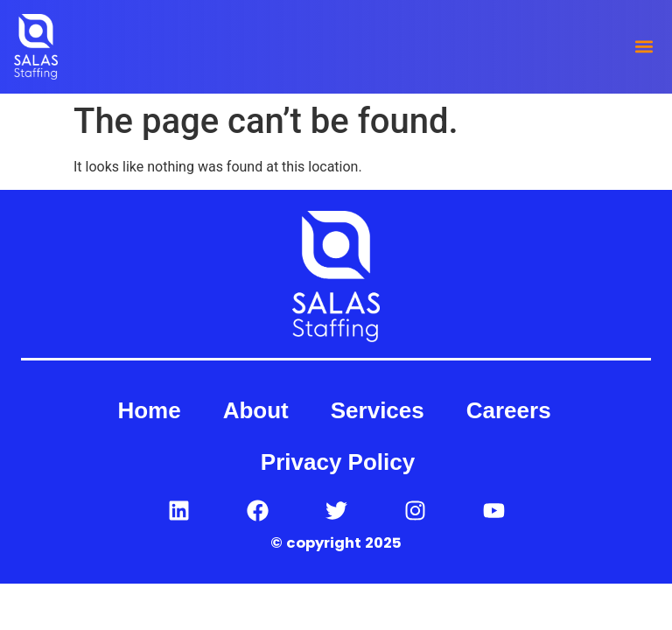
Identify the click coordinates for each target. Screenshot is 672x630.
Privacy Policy (338, 462)
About (256, 410)
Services (378, 410)
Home (149, 410)
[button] (644, 47)
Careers (509, 410)
